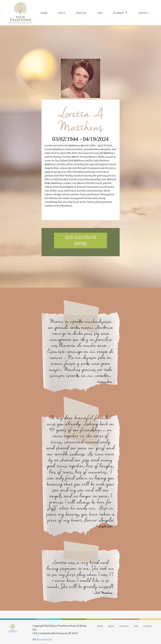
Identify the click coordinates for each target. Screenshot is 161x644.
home (44, 13)
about (62, 13)
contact (143, 13)
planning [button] (119, 13)
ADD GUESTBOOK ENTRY (80, 241)
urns (100, 13)
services (81, 13)
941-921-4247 (45, 640)
